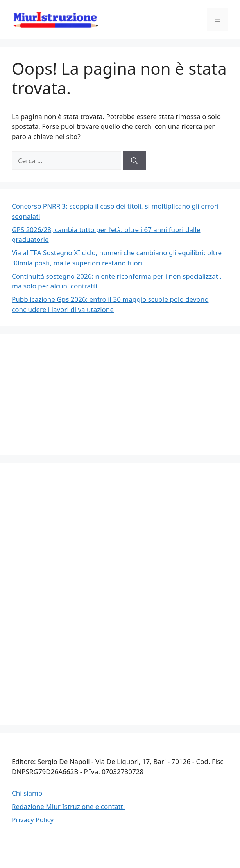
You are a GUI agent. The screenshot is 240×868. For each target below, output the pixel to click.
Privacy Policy (33, 820)
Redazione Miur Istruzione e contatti (68, 806)
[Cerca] (134, 161)
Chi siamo (27, 793)
